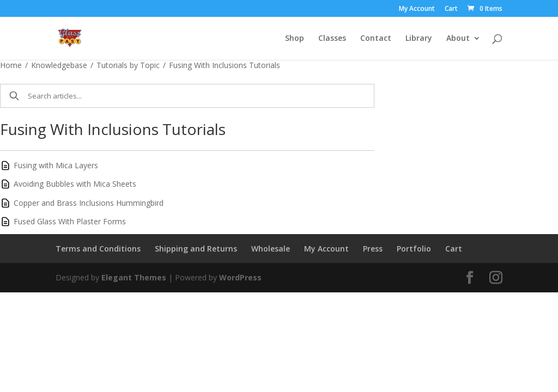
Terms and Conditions (98, 249)
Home (11, 65)
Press (373, 249)
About (458, 39)
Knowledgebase (59, 65)
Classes (332, 39)
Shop (295, 39)
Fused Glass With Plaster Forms (70, 221)
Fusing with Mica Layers (56, 165)
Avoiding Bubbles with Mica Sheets (75, 184)
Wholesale (271, 249)
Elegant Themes (134, 277)
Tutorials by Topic (128, 65)
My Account (417, 9)
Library (419, 39)
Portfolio (414, 249)
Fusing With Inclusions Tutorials (225, 65)
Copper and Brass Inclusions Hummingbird (89, 203)
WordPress (240, 277)
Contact (376, 39)
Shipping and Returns (196, 249)
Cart (451, 9)
